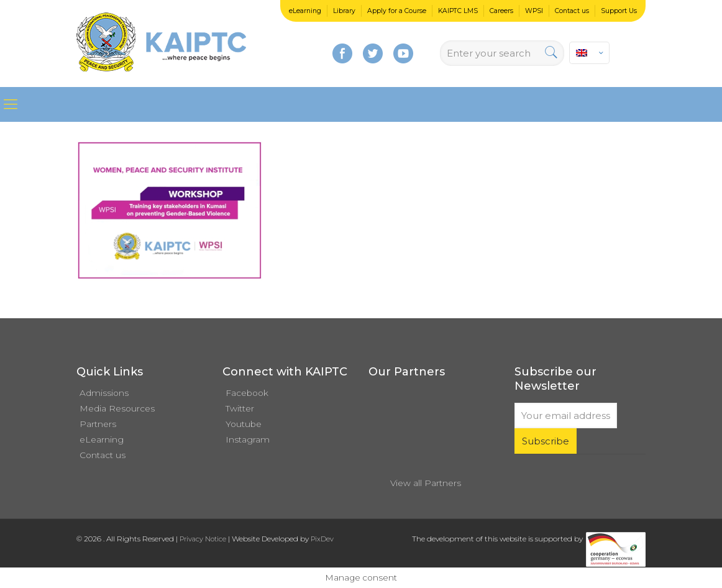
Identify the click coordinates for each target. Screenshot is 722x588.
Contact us (572, 11)
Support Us (619, 11)
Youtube (244, 424)
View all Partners (426, 483)
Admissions (104, 393)
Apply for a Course (397, 11)
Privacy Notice (203, 539)
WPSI (534, 11)
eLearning (305, 11)
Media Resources (117, 408)
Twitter (240, 408)
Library (344, 11)
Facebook (247, 393)
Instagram (248, 439)
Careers (501, 11)
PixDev (322, 539)
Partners (98, 424)
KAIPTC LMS (458, 11)
